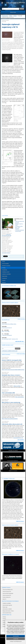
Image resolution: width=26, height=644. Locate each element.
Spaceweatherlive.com (18, 438)
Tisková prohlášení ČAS (8, 590)
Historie (4, 283)
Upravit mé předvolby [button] (16, 641)
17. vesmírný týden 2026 (8, 479)
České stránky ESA (7, 597)
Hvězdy (15, 16)
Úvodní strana (5, 16)
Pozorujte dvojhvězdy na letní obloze (19, 231)
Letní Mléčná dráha (19, 226)
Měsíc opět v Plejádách (18, 228)
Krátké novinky (6, 354)
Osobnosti (4, 278)
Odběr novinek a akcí (8, 345)
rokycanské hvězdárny (6, 253)
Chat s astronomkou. (19, 397)
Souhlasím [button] (16, 636)
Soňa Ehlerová (5, 391)
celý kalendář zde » (20, 341)
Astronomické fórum (7, 613)
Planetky (5, 621)
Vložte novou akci (21, 319)
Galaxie (4, 619)
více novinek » (21, 440)
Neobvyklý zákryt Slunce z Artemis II (11, 375)
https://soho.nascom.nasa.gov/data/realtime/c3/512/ (13, 370)
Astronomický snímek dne (9, 286)
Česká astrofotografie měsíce (10, 303)
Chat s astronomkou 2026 (8, 393)
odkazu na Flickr (17, 386)
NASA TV (4, 599)
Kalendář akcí (6, 320)
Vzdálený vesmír (6, 272)
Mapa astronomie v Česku (8, 611)
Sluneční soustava (6, 266)
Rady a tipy (5, 607)
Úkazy (4, 261)
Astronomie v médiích (7, 609)
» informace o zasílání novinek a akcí (10, 351)
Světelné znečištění (6, 274)
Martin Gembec (5, 359)
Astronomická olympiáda (8, 593)
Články (11, 16)
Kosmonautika (5, 264)
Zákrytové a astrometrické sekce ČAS (7, 235)
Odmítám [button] (16, 639)
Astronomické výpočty (7, 605)
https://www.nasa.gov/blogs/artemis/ (10, 419)
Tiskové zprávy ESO (7, 595)
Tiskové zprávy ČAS (7, 591)
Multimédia (5, 276)
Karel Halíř (4, 22)
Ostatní (4, 280)
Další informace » (20, 521)
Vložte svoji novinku (21, 354)
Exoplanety (5, 270)
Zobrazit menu (13, 12)
